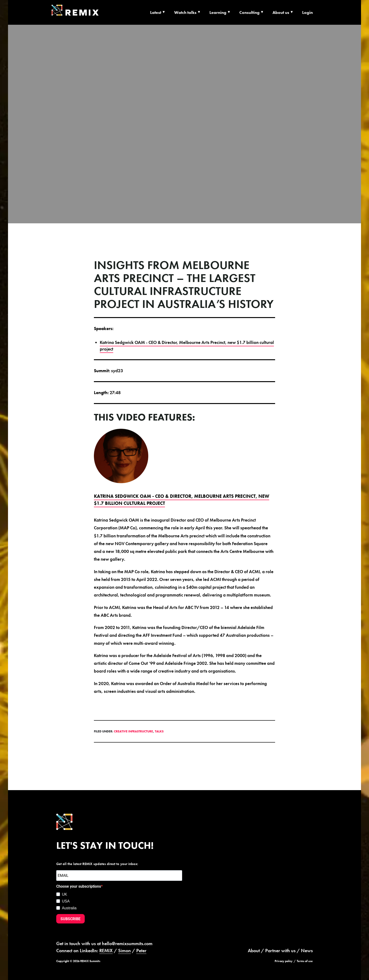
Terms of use (305, 961)
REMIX (106, 951)
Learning (218, 12)
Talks (159, 731)
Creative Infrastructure (133, 731)
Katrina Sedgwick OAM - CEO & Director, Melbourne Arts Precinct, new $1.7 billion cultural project (187, 346)
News (307, 951)
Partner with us (280, 951)
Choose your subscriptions (79, 886)
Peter (141, 951)
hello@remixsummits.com (127, 943)
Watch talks (185, 12)
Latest (156, 12)
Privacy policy (284, 961)
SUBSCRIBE (70, 919)
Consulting (249, 12)
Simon (124, 951)
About (254, 951)
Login (307, 12)
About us (281, 12)
